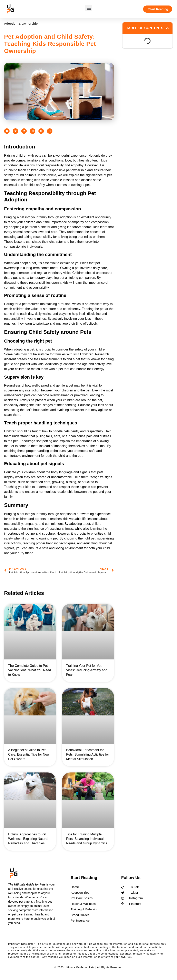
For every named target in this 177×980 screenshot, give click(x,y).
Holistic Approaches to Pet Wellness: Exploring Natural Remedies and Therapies (28, 839)
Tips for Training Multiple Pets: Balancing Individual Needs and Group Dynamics (87, 839)
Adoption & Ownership (21, 24)
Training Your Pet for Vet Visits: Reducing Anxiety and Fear (87, 670)
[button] (89, 8)
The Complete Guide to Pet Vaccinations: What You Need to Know (30, 670)
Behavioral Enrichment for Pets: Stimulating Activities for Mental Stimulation (88, 754)
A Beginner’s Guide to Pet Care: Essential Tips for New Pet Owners (29, 754)
